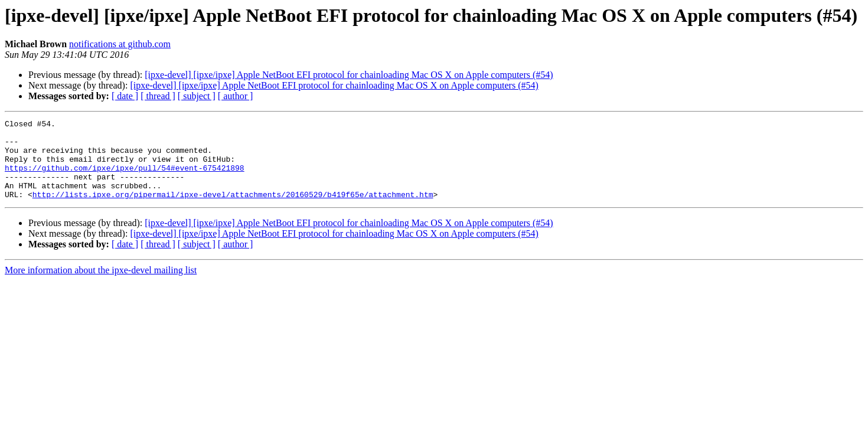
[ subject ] (197, 96)
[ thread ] (158, 96)
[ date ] (125, 96)
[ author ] (236, 96)
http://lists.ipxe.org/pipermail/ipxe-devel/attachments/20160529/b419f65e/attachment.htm (233, 210)
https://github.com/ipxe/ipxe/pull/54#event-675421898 (125, 178)
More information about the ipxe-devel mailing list (101, 286)
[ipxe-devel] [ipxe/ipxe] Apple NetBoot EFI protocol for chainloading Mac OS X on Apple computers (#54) (349, 75)
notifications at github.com (120, 44)
